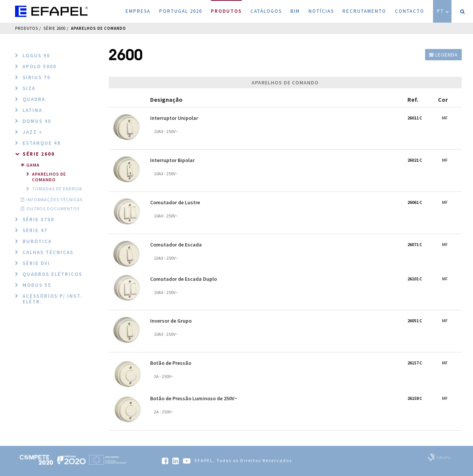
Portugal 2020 (181, 11)
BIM (295, 11)
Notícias (321, 11)
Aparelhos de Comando (98, 28)
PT (443, 11)
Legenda (443, 55)
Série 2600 (55, 28)
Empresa (138, 11)
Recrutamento (364, 11)
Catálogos (266, 11)
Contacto (410, 11)
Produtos (226, 7)
